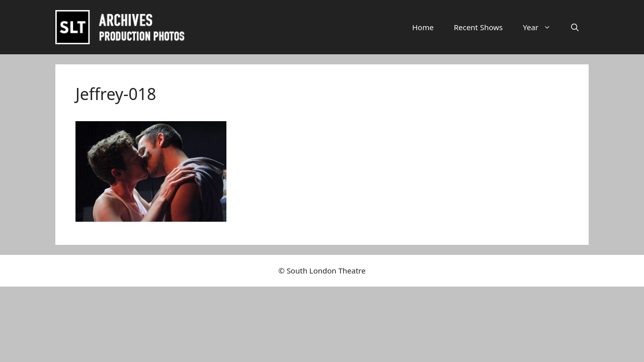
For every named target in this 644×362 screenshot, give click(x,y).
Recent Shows (478, 27)
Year (542, 27)
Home (423, 27)
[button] (575, 27)
